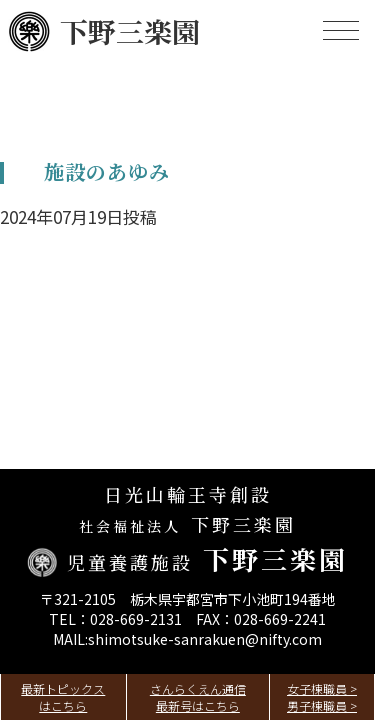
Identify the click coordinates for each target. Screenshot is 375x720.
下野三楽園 (104, 31)
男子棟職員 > (322, 705)
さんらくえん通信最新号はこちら (198, 697)
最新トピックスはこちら (63, 697)
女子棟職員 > (322, 688)
